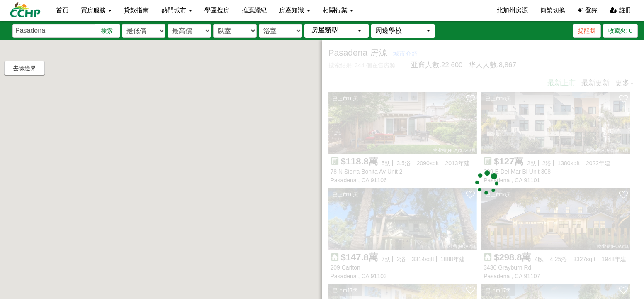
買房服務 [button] (96, 10)
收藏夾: (620, 31)
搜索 (107, 31)
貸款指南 (136, 10)
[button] (337, 31)
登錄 (587, 10)
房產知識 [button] (294, 10)
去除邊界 (24, 68)
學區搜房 (217, 10)
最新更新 (595, 83)
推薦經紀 (254, 10)
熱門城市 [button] (177, 10)
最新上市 (561, 83)
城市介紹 (406, 54)
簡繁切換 (553, 10)
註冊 (621, 10)
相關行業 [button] (338, 10)
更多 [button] (625, 83)
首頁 (62, 10)
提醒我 (587, 31)
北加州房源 (512, 10)
